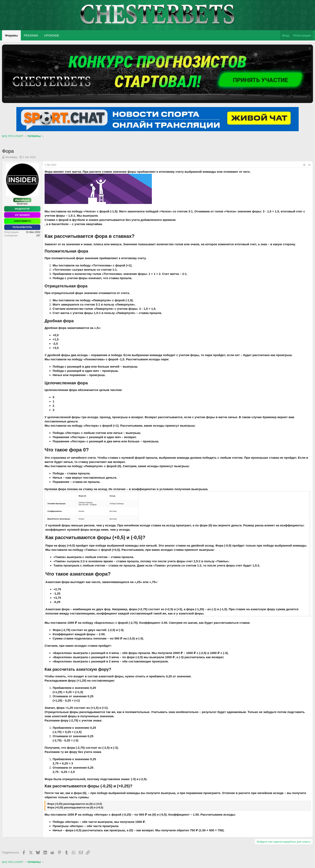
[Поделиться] (304, 165)
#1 (309, 165)
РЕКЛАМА (31, 35)
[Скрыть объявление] (309, 49)
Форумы (11, 35)
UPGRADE (52, 35)
